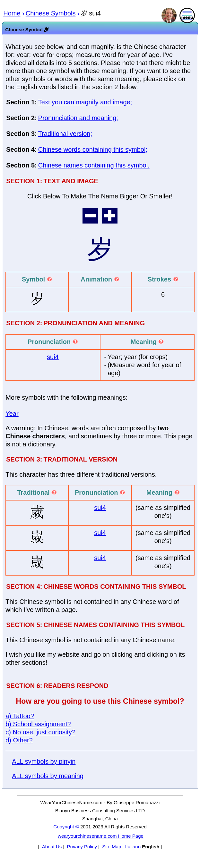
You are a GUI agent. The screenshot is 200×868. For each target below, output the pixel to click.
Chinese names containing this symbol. (94, 165)
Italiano (133, 847)
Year (12, 414)
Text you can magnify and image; (85, 102)
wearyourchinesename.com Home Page (101, 836)
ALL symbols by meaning (48, 776)
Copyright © (66, 827)
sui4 (53, 357)
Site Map (112, 847)
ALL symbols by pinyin (44, 761)
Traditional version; (65, 134)
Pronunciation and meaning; (78, 118)
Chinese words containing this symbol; (93, 149)
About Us (52, 847)
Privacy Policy (82, 847)
